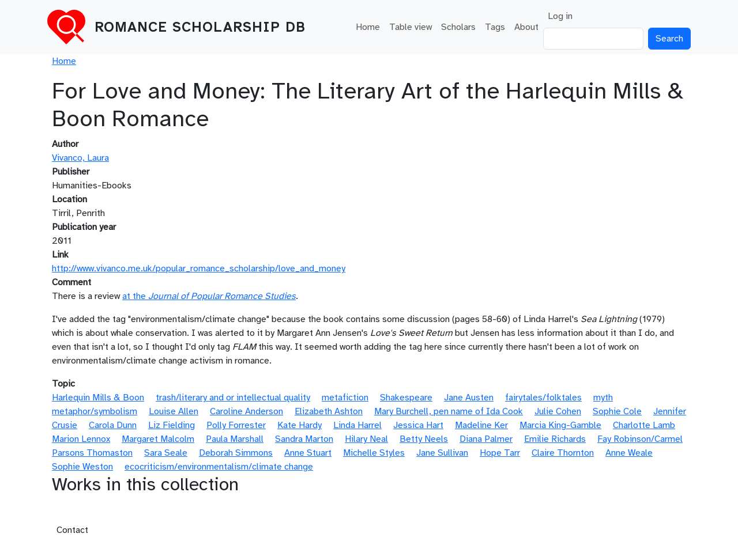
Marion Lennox (81, 439)
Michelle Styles (374, 453)
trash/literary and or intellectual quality (233, 398)
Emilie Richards (555, 439)
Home (368, 27)
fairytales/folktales (543, 398)
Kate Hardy (300, 425)
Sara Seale (166, 453)
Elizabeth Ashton (329, 411)
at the (209, 296)
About (526, 27)
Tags (495, 27)
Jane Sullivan (442, 453)
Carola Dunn (113, 425)
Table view (411, 27)
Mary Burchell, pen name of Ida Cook (449, 411)
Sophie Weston (82, 467)
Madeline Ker (481, 425)
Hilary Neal (366, 439)
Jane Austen (469, 398)
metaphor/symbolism (95, 411)
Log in (560, 16)
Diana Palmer (486, 439)
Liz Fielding (172, 425)
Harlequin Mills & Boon (98, 398)
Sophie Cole (617, 411)
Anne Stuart (308, 453)
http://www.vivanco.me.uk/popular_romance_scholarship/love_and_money (199, 268)
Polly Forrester (236, 425)
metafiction (345, 398)
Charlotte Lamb (644, 425)
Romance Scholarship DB (200, 27)
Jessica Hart (418, 425)
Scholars (458, 27)
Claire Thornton (563, 453)
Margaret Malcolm (158, 439)
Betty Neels (424, 439)
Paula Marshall (235, 439)
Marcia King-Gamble (560, 425)
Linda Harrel (357, 425)
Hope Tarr (500, 453)
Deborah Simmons (236, 453)
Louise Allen (174, 411)
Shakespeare (406, 398)
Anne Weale (629, 453)
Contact (72, 530)
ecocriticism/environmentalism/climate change (219, 467)
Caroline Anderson (246, 411)
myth (603, 398)
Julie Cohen (558, 411)
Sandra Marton (304, 439)
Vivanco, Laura (80, 158)
